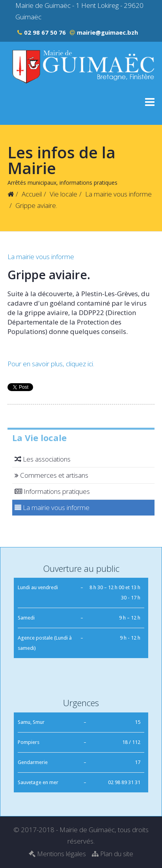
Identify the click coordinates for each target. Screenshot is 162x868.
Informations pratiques (51, 491)
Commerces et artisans (50, 475)
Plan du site (113, 854)
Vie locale (63, 194)
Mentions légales (57, 854)
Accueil (32, 194)
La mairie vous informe (118, 194)
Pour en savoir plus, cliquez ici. (51, 364)
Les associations (41, 459)
